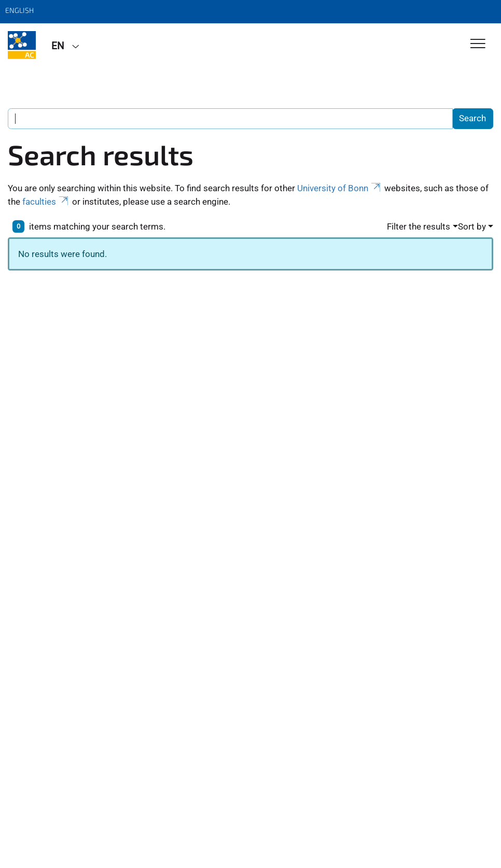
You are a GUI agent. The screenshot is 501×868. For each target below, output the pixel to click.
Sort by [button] (472, 226)
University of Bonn (340, 188)
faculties (46, 202)
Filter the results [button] (419, 226)
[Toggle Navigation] (478, 44)
